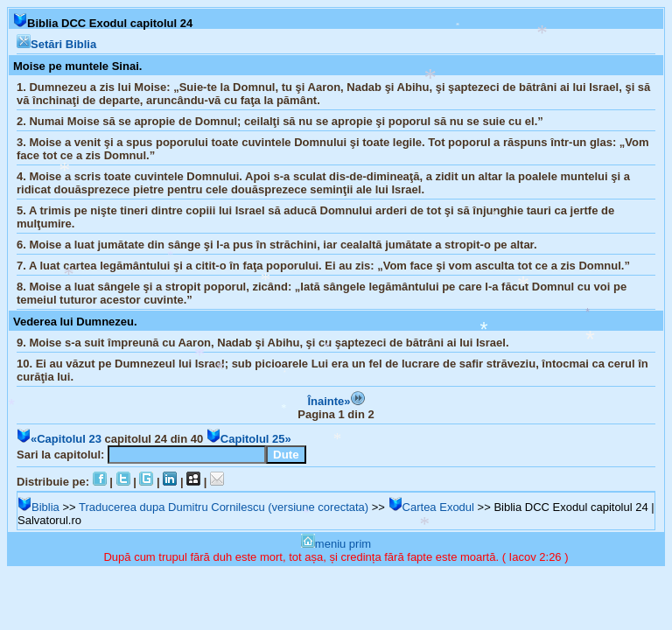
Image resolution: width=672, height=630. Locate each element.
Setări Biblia (56, 44)
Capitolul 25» (249, 439)
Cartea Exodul (431, 507)
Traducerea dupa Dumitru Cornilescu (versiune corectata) (224, 507)
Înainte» (336, 401)
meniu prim (336, 544)
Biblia (38, 507)
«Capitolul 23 (59, 439)
